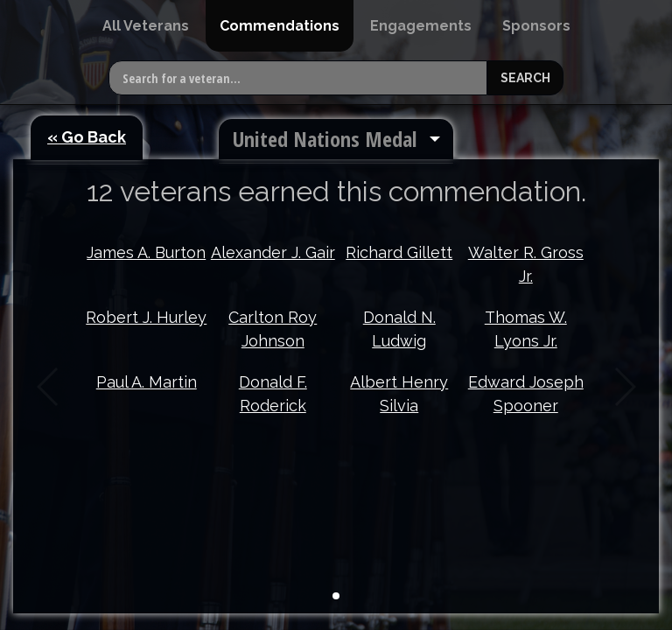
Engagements (421, 26)
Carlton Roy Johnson (273, 329)
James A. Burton (146, 252)
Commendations (280, 26)
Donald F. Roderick (273, 394)
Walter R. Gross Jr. (526, 264)
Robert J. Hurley (146, 317)
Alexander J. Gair (273, 252)
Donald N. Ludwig (399, 329)
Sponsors (536, 26)
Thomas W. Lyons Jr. (526, 329)
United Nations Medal (325, 139)
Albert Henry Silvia (399, 394)
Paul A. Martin (147, 382)
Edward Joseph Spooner (526, 394)
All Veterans (146, 26)
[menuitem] (146, 26)
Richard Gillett (399, 252)
